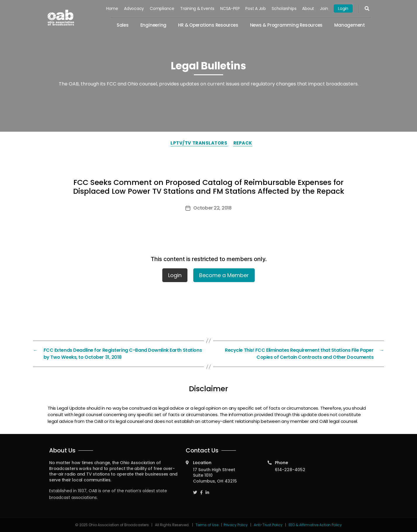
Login (343, 8)
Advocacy (134, 8)
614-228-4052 (290, 470)
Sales (123, 25)
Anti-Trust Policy (268, 525)
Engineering (154, 25)
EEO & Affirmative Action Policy (315, 525)
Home (112, 8)
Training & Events (197, 8)
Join (324, 8)
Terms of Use (207, 525)
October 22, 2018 (212, 208)
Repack (243, 143)
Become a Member (224, 275)
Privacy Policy (236, 525)
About (308, 8)
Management (350, 25)
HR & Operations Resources (208, 25)
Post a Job (256, 8)
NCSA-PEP (230, 8)
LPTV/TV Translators (199, 143)
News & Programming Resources (286, 25)
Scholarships (284, 8)
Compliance (162, 8)
